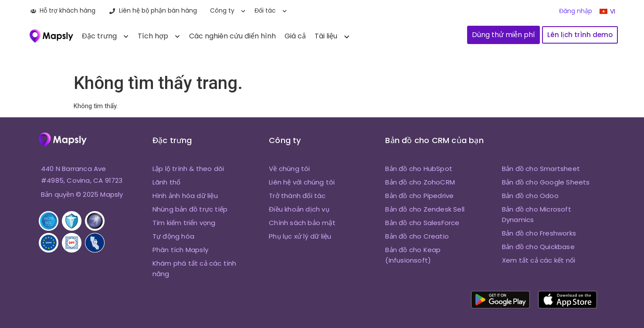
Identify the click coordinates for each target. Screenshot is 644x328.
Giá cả (295, 36)
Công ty (222, 10)
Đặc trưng (99, 36)
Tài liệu (326, 36)
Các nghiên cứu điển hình (232, 36)
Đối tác (265, 10)
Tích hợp (153, 36)
